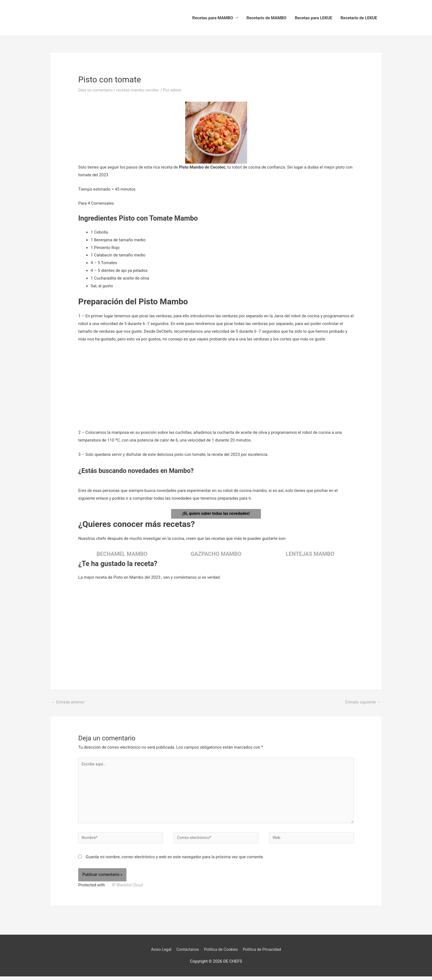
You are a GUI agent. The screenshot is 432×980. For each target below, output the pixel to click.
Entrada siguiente (362, 703)
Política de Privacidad (264, 953)
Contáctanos (187, 953)
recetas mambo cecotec (140, 90)
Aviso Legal (159, 953)
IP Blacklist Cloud (128, 889)
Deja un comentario (96, 90)
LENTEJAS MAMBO (310, 554)
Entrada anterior (68, 703)
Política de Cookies (221, 953)
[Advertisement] (216, 388)
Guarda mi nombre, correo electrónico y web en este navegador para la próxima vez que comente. (175, 861)
